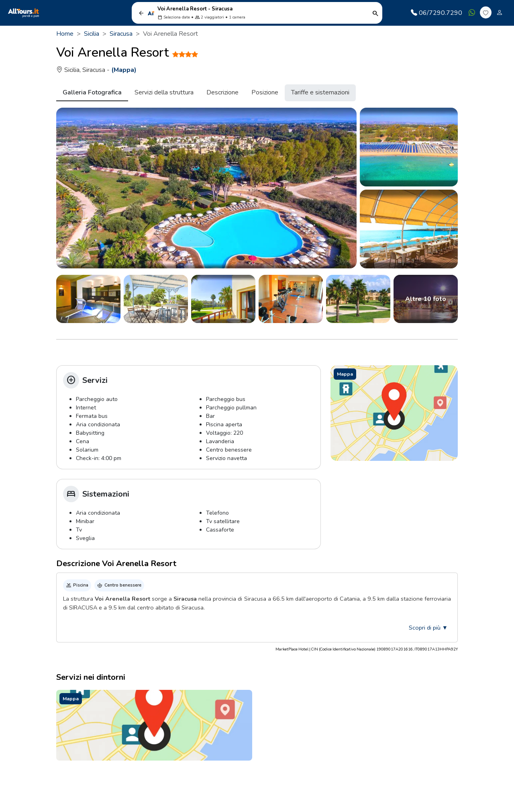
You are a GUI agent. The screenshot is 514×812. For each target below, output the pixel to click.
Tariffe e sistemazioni (320, 92)
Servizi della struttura (164, 92)
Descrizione (222, 92)
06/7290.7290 (436, 13)
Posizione (265, 92)
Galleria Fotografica (92, 92)
